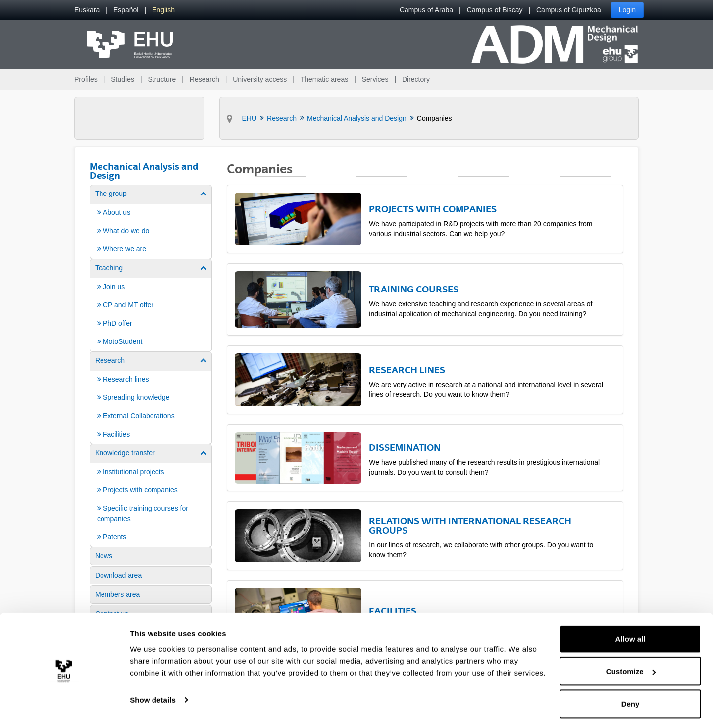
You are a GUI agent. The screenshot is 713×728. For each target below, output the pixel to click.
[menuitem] (87, 10)
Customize (631, 669)
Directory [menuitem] (416, 79)
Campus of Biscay (495, 10)
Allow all (631, 637)
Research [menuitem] (204, 79)
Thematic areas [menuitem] (324, 79)
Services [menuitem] (375, 79)
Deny (631, 702)
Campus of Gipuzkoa (569, 10)
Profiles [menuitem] (86, 79)
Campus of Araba (426, 10)
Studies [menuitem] (123, 79)
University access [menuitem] (260, 79)
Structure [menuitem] (162, 79)
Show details (153, 698)
